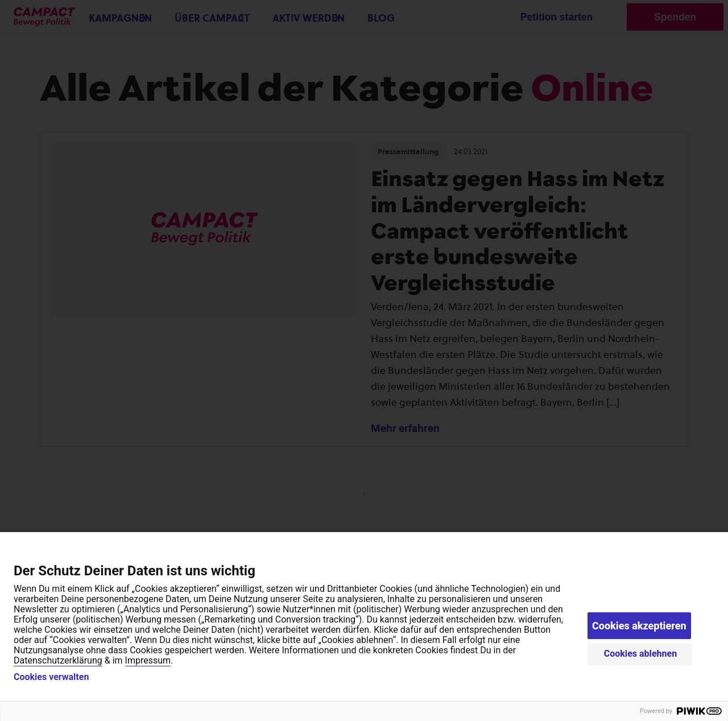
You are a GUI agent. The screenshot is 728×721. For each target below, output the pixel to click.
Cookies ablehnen (641, 654)
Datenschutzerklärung (58, 660)
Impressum (148, 660)
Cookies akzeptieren (639, 626)
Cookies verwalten (51, 677)
